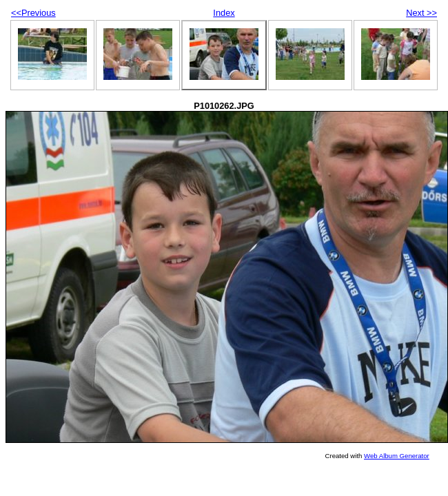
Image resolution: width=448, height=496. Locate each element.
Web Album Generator (397, 456)
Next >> (421, 13)
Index (224, 13)
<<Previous (33, 13)
